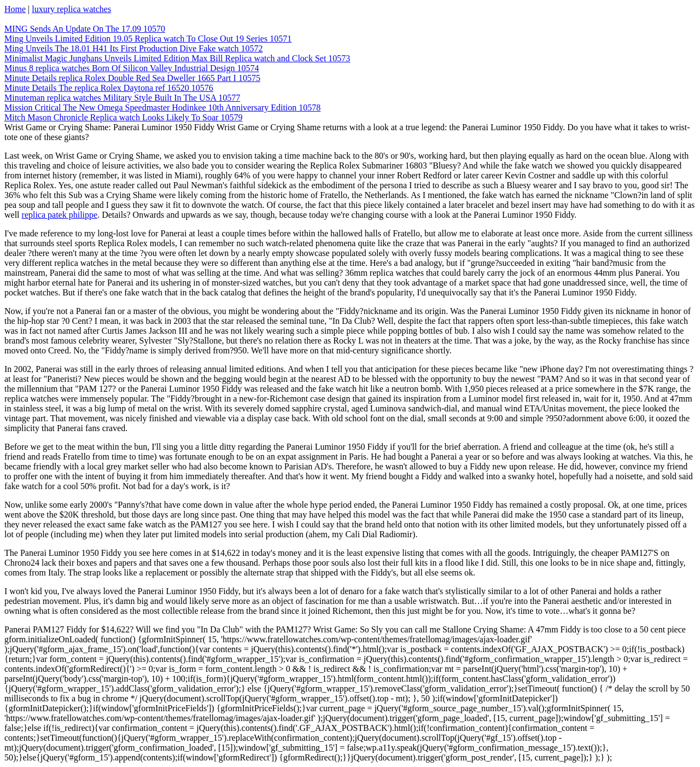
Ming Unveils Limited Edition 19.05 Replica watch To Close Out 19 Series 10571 (148, 39)
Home (15, 9)
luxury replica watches (71, 9)
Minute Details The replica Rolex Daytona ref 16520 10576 (109, 88)
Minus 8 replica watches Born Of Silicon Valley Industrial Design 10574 (132, 68)
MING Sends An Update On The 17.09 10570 (85, 29)
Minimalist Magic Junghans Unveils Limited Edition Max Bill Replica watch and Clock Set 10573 (177, 58)
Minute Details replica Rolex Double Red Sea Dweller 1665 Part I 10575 (132, 78)
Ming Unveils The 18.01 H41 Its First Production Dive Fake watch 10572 (134, 48)
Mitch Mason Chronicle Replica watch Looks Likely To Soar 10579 (123, 117)
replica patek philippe (60, 215)
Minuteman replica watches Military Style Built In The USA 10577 (122, 98)
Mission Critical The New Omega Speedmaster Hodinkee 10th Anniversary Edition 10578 (162, 108)
